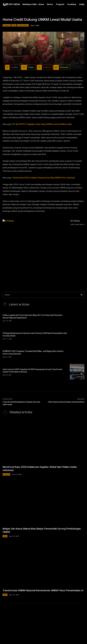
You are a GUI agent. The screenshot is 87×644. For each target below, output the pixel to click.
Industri (6, 474)
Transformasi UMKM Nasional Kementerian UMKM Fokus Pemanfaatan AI (43, 590)
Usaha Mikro (23, 25)
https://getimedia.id (77, 224)
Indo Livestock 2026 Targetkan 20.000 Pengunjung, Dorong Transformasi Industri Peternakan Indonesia (32, 371)
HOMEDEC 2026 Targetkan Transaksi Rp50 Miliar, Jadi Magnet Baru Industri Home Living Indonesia (33, 353)
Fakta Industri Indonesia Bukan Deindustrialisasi (66, 402)
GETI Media (75, 221)
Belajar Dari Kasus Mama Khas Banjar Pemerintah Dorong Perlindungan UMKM (42, 530)
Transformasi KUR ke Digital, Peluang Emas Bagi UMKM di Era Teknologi (43, 178)
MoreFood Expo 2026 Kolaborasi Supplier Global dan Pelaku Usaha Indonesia (40, 469)
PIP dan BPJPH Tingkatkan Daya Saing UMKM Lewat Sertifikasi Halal (42, 124)
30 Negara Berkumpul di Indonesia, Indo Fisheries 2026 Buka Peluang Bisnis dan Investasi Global (35, 335)
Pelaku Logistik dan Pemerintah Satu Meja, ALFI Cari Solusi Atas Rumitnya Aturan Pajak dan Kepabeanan (32, 317)
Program (7, 25)
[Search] (82, 295)
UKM (14, 25)
